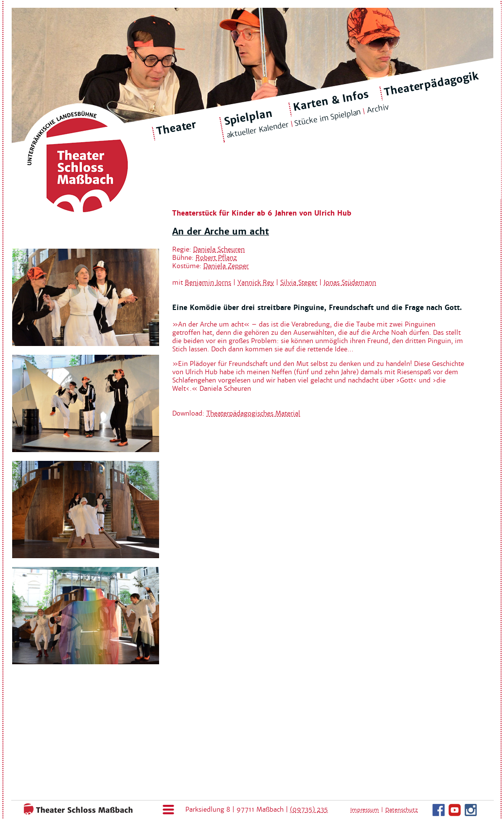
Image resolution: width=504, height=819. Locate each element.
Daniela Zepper (226, 266)
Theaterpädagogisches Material (253, 413)
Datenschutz (402, 810)
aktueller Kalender (257, 130)
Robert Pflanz (216, 258)
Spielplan (248, 118)
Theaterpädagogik (432, 84)
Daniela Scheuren (219, 249)
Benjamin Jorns (208, 282)
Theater (177, 128)
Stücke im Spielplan (328, 118)
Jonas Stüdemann (350, 282)
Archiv (378, 109)
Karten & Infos (331, 100)
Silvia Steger (299, 282)
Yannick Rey (256, 282)
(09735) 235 (309, 810)
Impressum (365, 810)
